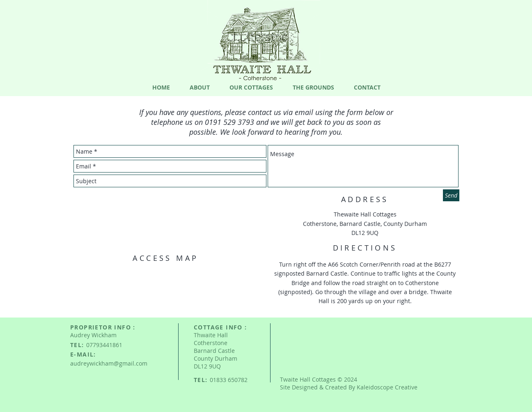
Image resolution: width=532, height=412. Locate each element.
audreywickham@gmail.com (109, 363)
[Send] (451, 195)
